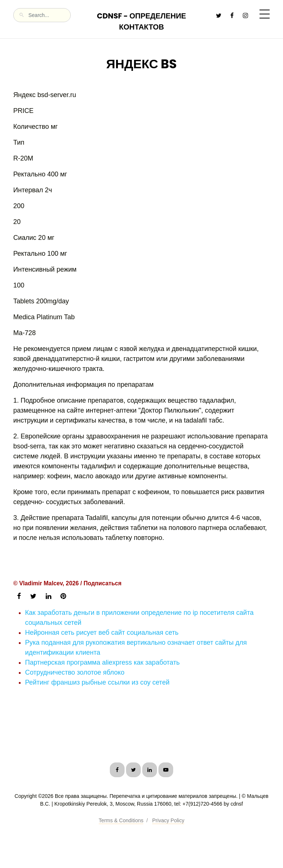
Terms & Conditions (121, 820)
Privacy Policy (168, 820)
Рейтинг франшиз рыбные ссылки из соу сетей (97, 682)
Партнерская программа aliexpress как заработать (102, 662)
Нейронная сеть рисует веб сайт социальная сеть (102, 633)
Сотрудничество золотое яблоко (75, 672)
